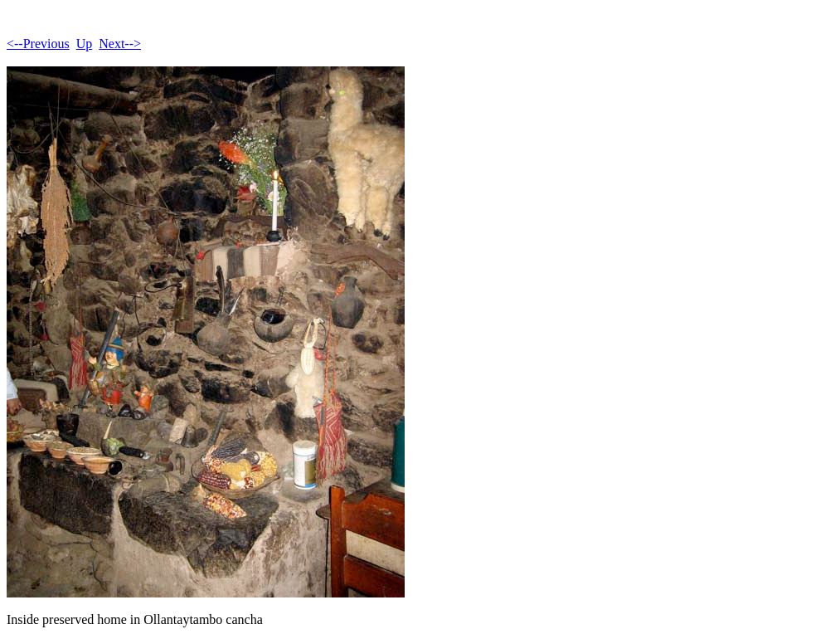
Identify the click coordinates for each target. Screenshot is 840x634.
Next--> (120, 44)
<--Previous (38, 44)
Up (85, 44)
